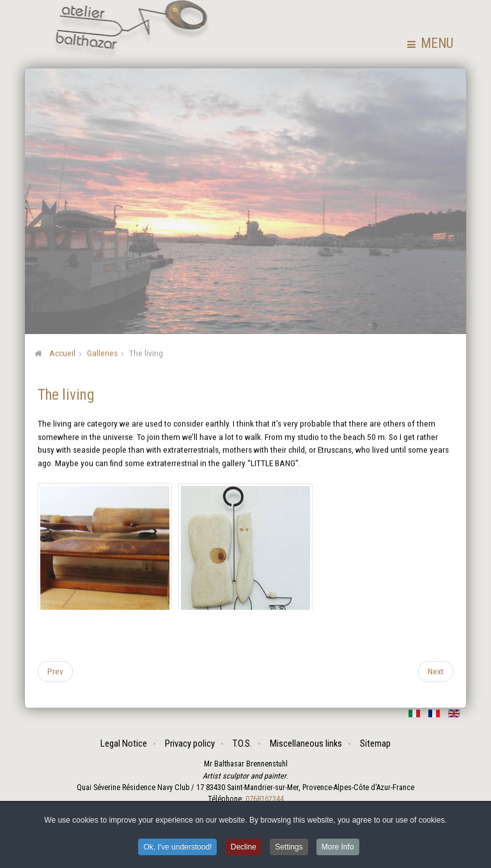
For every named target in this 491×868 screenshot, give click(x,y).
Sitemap (375, 743)
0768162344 (264, 799)
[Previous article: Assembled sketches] (55, 671)
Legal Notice (124, 743)
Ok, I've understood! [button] (177, 848)
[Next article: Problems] (436, 671)
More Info (338, 848)
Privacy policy (190, 743)
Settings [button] (289, 848)
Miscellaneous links (306, 743)
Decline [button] (244, 848)
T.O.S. (242, 743)
